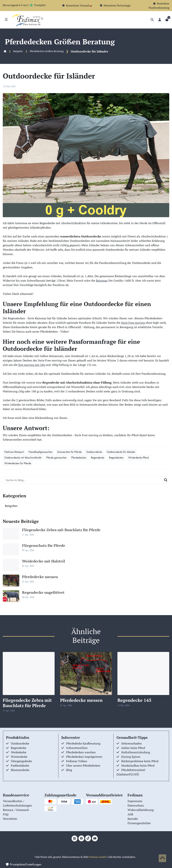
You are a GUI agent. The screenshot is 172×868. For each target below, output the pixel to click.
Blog (69, 770)
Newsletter (10, 819)
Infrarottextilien (77, 748)
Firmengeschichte (139, 823)
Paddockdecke (20, 765)
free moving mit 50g (32, 365)
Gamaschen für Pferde (69, 452)
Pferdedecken (79, 458)
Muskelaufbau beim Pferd (138, 765)
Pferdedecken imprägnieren (84, 757)
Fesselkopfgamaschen (41, 452)
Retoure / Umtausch (16, 810)
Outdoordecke (94, 452)
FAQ (6, 814)
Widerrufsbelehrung (141, 810)
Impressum (135, 801)
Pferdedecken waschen (81, 752)
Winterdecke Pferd (138, 458)
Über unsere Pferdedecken (83, 765)
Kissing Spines (131, 757)
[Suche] (152, 20)
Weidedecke (19, 752)
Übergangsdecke (21, 761)
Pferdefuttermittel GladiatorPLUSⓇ (131, 772)
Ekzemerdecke (20, 770)
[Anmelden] (160, 20)
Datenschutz (136, 805)
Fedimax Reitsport (14, 452)
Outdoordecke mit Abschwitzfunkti (23, 458)
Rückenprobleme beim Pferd (140, 761)
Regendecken (116, 458)
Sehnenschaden (132, 743)
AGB (130, 814)
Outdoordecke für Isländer (121, 452)
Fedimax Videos (77, 761)
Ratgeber (18, 51)
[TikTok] (88, 838)
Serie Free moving (133, 323)
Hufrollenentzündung (136, 752)
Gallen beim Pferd (133, 748)
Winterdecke (19, 757)
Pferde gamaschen (56, 458)
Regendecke (98, 458)
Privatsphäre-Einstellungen (24, 864)
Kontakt (133, 819)
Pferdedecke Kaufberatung (83, 743)
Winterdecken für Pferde (18, 463)
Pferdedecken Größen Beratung (47, 51)
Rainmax (102, 280)
